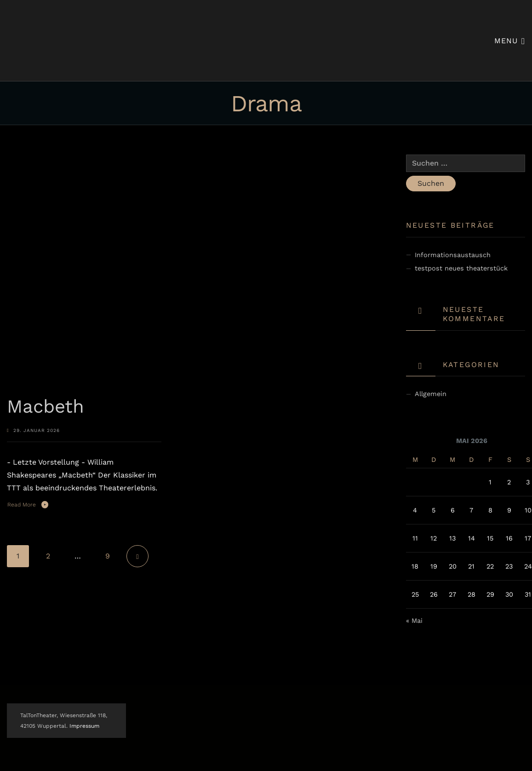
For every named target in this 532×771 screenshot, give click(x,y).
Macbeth (46, 406)
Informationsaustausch (453, 255)
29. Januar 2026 (37, 430)
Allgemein (431, 394)
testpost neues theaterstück (461, 268)
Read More (22, 505)
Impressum (84, 726)
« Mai (414, 621)
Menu (510, 40)
